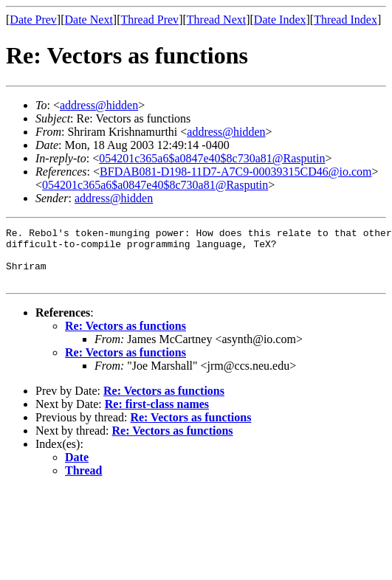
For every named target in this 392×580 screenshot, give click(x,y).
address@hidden (99, 105)
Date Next (89, 20)
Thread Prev (149, 20)
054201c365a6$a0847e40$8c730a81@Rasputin (212, 158)
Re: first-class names (157, 415)
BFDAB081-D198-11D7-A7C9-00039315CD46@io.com (235, 172)
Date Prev (33, 20)
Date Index (280, 20)
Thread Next (216, 20)
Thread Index (345, 20)
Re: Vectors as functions (125, 337)
